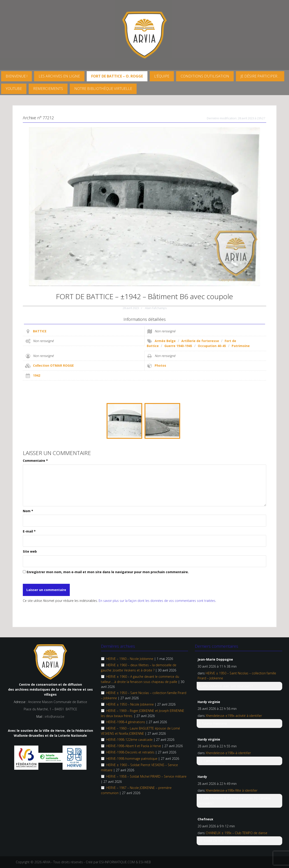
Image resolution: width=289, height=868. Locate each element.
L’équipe (162, 76)
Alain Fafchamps (156, 308)
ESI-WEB (145, 862)
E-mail (29, 531)
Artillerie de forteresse (200, 341)
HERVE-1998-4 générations (126, 722)
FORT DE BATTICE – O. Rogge (117, 76)
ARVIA (46, 862)
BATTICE (40, 331)
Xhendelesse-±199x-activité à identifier (234, 716)
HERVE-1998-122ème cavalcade (129, 740)
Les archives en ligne (59, 76)
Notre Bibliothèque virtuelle (103, 89)
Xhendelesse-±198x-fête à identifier (232, 790)
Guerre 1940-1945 (178, 346)
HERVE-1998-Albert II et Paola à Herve (134, 746)
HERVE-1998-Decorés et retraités (130, 752)
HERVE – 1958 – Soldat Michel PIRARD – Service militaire (146, 776)
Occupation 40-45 (212, 346)
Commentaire (35, 461)
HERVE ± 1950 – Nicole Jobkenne (130, 704)
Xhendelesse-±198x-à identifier (228, 753)
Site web (30, 551)
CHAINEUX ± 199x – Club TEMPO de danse (237, 833)
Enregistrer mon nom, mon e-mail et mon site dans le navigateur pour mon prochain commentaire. (108, 572)
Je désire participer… (260, 76)
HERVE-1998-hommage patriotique (132, 759)
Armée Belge (165, 341)
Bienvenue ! (16, 76)
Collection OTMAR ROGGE (53, 365)
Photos (160, 365)
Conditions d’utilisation (205, 76)
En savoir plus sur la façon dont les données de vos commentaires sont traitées (157, 601)
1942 (37, 375)
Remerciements (48, 89)
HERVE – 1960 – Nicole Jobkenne (130, 659)
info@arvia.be (55, 717)
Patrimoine (241, 346)
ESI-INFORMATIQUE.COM (117, 862)
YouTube (14, 89)
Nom (28, 511)
